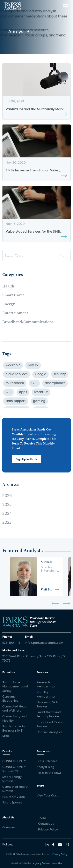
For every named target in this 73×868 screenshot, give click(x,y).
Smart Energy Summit (12, 779)
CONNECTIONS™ (14, 761)
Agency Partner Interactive (48, 864)
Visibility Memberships (46, 695)
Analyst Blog (45, 767)
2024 (7, 514)
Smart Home (13, 295)
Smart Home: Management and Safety (15, 687)
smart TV (41, 392)
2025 (7, 505)
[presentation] (55, 604)
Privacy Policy (48, 830)
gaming (39, 401)
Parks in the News (49, 773)
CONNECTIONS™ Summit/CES (14, 769)
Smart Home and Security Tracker (49, 714)
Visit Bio (50, 589)
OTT (9, 392)
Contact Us (46, 824)
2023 (7, 523)
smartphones (55, 383)
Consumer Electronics (10, 699)
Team (42, 818)
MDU (6, 736)
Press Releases (47, 761)
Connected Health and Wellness (15, 709)
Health (8, 286)
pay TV (33, 365)
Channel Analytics (49, 732)
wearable (13, 365)
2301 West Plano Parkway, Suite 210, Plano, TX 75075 (34, 659)
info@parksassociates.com (44, 643)
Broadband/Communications (28, 322)
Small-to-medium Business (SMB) (15, 729)
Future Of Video (14, 797)
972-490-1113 (11, 643)
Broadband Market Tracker (50, 725)
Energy (9, 304)
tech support (16, 401)
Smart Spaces (12, 803)
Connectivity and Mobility (15, 719)
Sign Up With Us (26, 459)
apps (23, 392)
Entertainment (15, 313)
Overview (9, 828)
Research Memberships (46, 685)
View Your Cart (47, 796)
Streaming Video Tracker (48, 705)
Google (40, 374)
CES (34, 383)
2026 (7, 496)
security (60, 374)
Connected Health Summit (15, 789)
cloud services (17, 374)
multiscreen (15, 383)
